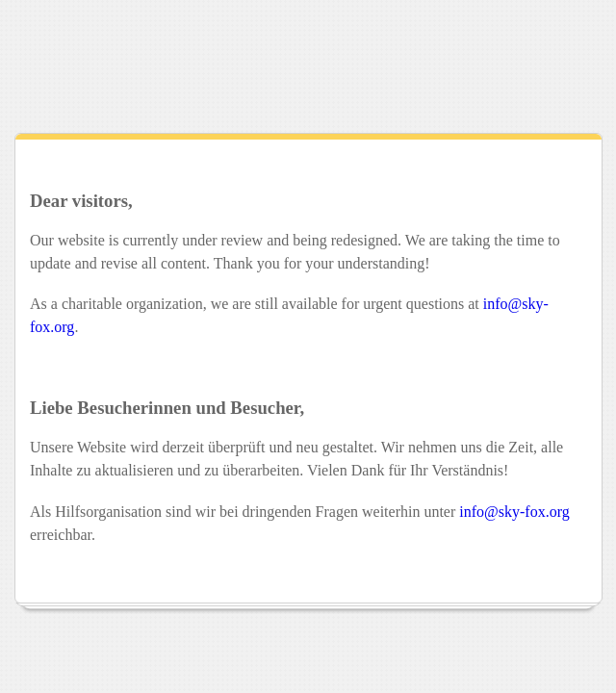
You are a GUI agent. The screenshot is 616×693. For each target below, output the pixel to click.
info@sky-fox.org (514, 512)
